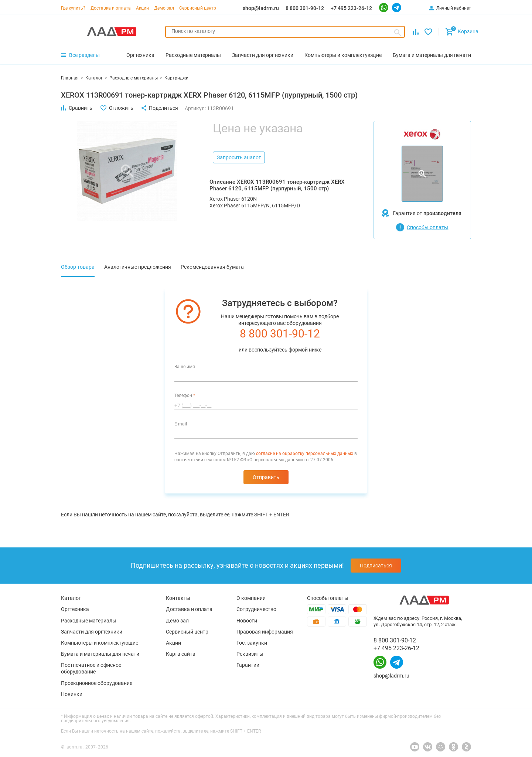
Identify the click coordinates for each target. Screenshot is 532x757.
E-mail (181, 424)
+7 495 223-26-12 (351, 8)
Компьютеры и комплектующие (100, 643)
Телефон (185, 396)
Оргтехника (75, 609)
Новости (247, 621)
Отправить (266, 477)
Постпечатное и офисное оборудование (91, 668)
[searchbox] (285, 31)
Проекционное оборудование (97, 683)
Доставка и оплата (111, 8)
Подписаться (376, 566)
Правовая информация (265, 632)
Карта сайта (181, 654)
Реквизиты (250, 654)
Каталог (71, 598)
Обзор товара (78, 267)
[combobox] (285, 32)
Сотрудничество (256, 609)
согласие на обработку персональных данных (305, 454)
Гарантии (248, 665)
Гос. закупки (252, 643)
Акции (142, 8)
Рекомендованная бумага (212, 267)
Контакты (178, 598)
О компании (251, 598)
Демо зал (164, 8)
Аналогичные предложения (138, 267)
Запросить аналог (239, 157)
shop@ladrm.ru (261, 8)
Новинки (72, 694)
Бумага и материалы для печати (100, 654)
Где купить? (73, 8)
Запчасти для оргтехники (92, 632)
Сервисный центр (198, 8)
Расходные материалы (89, 621)
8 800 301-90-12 (305, 8)
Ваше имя (185, 367)
